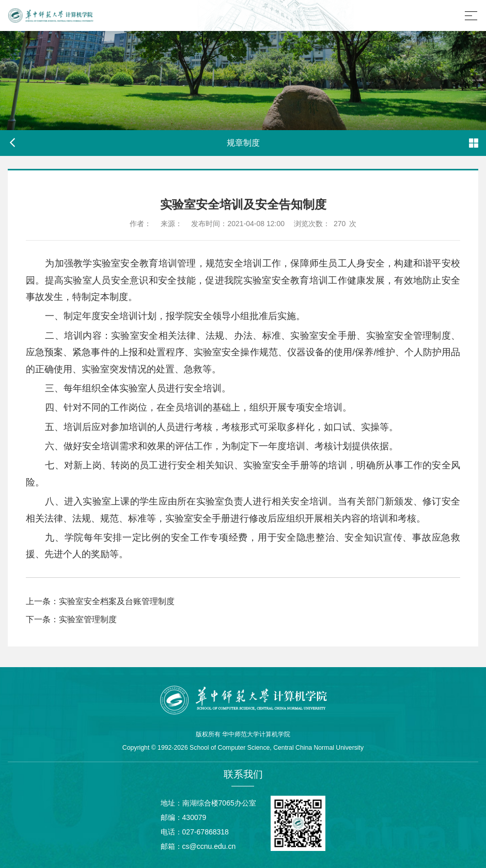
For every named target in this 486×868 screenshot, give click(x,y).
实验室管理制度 (88, 619)
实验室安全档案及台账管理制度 (117, 601)
